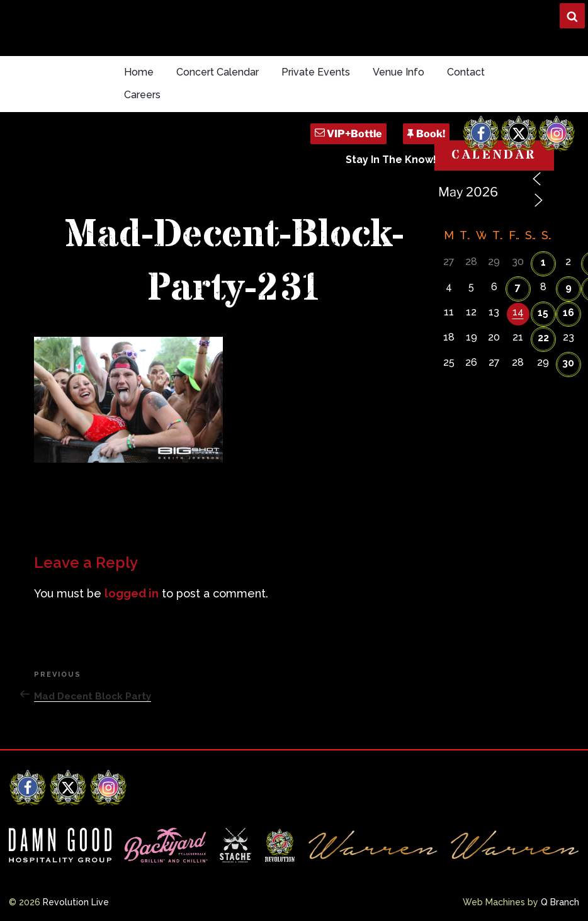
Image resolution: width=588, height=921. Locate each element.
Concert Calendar (218, 72)
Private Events (316, 72)
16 (568, 313)
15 (543, 313)
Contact (466, 72)
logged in (132, 593)
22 (543, 338)
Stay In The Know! (391, 160)
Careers (142, 95)
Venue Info (399, 72)
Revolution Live (76, 902)
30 (568, 363)
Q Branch (560, 902)
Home (139, 72)
